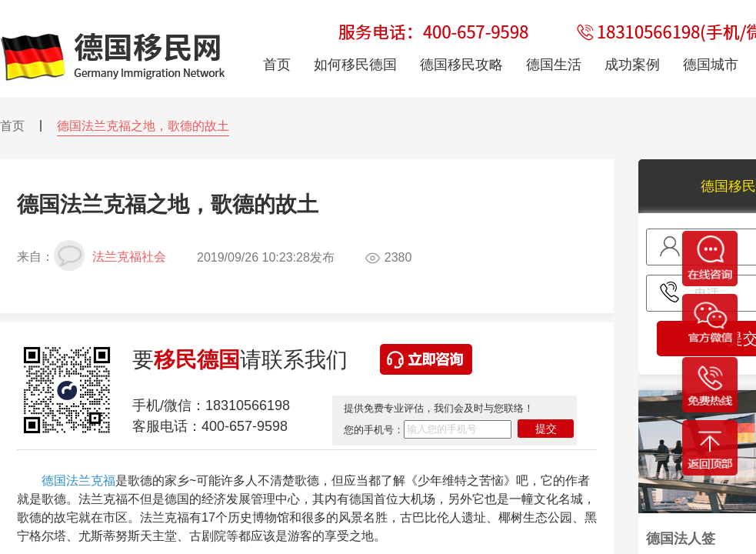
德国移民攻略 (461, 65)
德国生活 (554, 65)
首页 (12, 126)
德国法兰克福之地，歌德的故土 (143, 126)
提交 (546, 429)
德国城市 (711, 65)
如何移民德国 (355, 65)
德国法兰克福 (78, 481)
